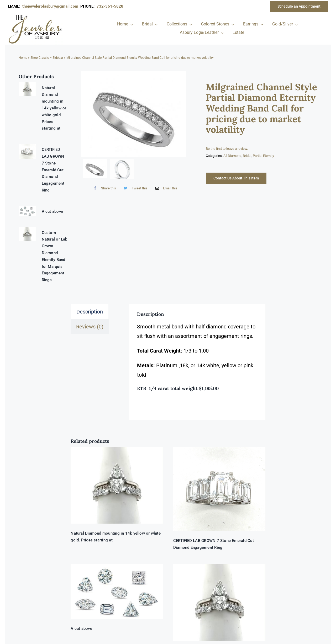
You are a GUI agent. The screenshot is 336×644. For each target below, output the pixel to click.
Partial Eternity (263, 156)
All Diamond (232, 156)
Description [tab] (90, 312)
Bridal (247, 156)
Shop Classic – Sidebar (47, 58)
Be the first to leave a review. (227, 149)
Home (23, 58)
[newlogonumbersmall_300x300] (36, 15)
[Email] (165, 188)
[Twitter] (134, 188)
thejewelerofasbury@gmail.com (51, 6)
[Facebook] (104, 188)
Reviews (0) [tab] (90, 327)
